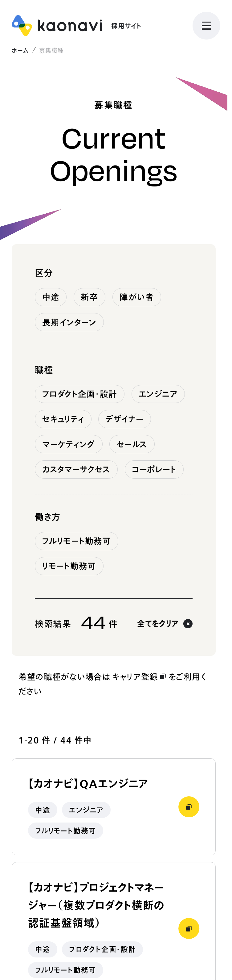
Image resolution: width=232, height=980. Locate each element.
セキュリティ (63, 419)
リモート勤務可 (69, 566)
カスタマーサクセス (76, 469)
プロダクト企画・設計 (80, 394)
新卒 (89, 297)
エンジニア (158, 394)
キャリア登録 (139, 677)
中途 (51, 297)
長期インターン (69, 322)
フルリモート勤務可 (77, 541)
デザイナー (125, 419)
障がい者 (137, 297)
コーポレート (154, 469)
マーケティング (69, 444)
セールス (132, 444)
